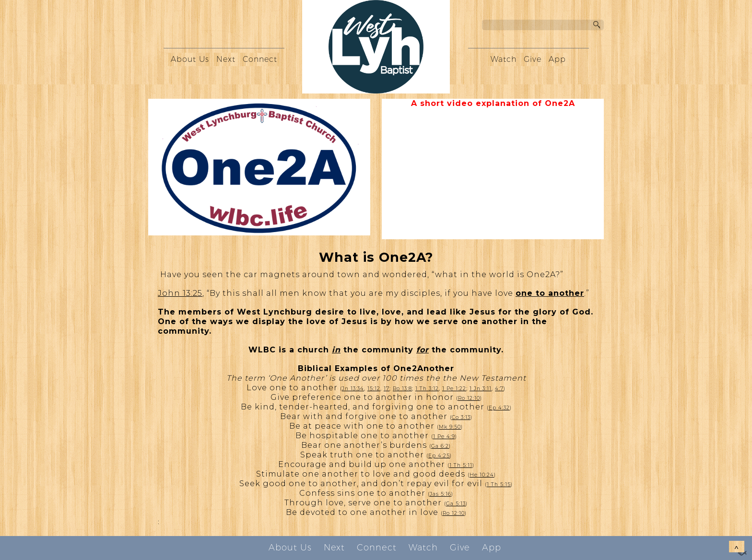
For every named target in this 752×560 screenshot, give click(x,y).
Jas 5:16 (441, 494)
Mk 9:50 (450, 427)
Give (533, 59)
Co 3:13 (461, 417)
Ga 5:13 (456, 504)
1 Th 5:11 (461, 465)
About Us (190, 59)
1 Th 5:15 (499, 484)
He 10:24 (482, 475)
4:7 (499, 389)
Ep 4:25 (439, 456)
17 (387, 389)
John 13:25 (180, 293)
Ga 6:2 (440, 446)
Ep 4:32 (499, 408)
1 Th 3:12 (427, 389)
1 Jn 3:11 (481, 389)
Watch (504, 59)
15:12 (374, 389)
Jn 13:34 (353, 389)
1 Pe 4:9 (444, 437)
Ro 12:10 (469, 398)
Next (226, 59)
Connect (260, 59)
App (557, 59)
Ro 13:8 (402, 389)
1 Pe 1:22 (454, 389)
